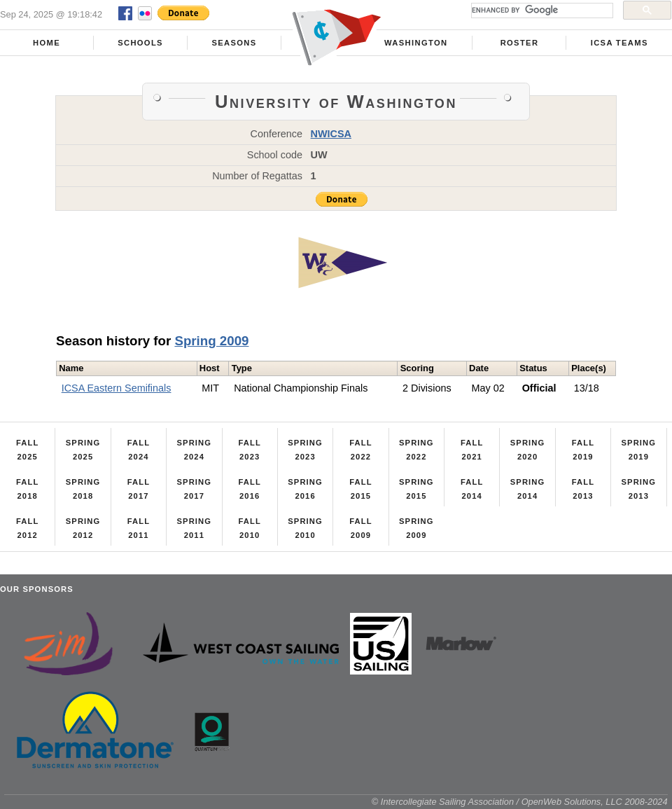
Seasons (234, 43)
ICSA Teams (619, 43)
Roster (520, 43)
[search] (541, 11)
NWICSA (331, 134)
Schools (140, 43)
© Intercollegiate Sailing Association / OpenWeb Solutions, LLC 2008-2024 (520, 802)
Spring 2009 (211, 341)
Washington (416, 43)
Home (47, 43)
